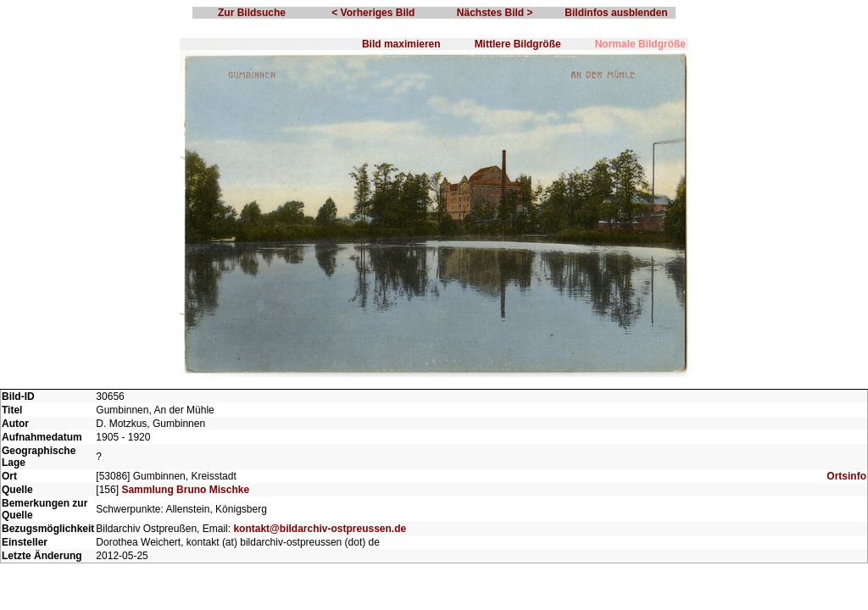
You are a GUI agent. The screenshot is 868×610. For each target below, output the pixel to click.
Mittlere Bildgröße (518, 44)
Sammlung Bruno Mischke (185, 490)
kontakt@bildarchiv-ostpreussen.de (320, 529)
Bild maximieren (401, 44)
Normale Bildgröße (640, 44)
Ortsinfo (846, 476)
